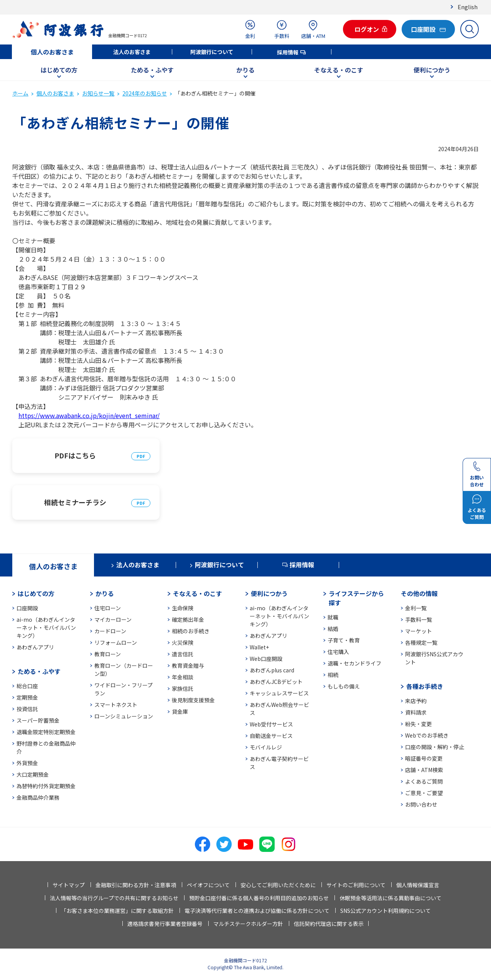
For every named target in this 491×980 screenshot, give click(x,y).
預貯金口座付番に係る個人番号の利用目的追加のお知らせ (259, 898)
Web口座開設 (266, 659)
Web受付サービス (271, 724)
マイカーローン (113, 619)
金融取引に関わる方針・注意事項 (136, 885)
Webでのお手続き (427, 735)
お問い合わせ (421, 804)
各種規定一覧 (421, 642)
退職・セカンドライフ (354, 663)
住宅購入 (338, 652)
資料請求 (416, 712)
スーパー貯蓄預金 (38, 720)
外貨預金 (27, 763)
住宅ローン (108, 608)
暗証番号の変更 (424, 758)
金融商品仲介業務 (38, 797)
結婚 (333, 629)
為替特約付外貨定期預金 (46, 786)
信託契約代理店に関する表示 (329, 924)
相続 (333, 675)
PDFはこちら (75, 455)
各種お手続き (425, 686)
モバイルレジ (266, 747)
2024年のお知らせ (145, 93)
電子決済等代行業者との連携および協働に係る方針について (257, 911)
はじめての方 (59, 70)
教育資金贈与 (188, 665)
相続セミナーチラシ (75, 502)
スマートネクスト (116, 705)
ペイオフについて (208, 885)
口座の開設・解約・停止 (435, 747)
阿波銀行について (212, 52)
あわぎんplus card (272, 670)
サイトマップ (69, 885)
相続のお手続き (191, 631)
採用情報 (288, 52)
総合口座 (27, 686)
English (468, 7)
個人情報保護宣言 (418, 885)
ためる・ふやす (152, 70)
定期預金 (27, 697)
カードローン (110, 631)
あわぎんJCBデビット (276, 682)
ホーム (20, 93)
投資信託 (27, 709)
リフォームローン (116, 642)
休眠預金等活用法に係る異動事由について (390, 898)
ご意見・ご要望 (424, 793)
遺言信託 (183, 654)
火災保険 (183, 642)
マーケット (419, 631)
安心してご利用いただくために (278, 885)
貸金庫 (180, 712)
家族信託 (183, 688)
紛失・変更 (419, 724)
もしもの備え (344, 686)
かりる (245, 70)
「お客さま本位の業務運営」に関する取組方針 (117, 911)
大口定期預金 (33, 774)
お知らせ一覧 (98, 93)
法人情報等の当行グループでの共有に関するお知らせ (114, 898)
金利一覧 (416, 608)
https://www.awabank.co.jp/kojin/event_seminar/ (89, 415)
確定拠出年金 (188, 619)
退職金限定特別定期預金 (46, 732)
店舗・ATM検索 (424, 770)
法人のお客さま (132, 52)
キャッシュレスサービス (279, 693)
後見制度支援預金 (193, 700)
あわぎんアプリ (35, 647)
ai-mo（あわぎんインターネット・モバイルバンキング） (46, 628)
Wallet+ (259, 647)
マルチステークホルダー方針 (248, 924)
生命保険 (183, 608)
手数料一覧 (419, 619)
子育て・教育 (344, 640)
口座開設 (27, 608)
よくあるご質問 (424, 781)
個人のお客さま (52, 52)
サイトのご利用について (356, 885)
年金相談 (183, 677)
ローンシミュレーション (124, 716)
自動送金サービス (271, 736)
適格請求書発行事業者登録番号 (165, 924)
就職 (333, 617)
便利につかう (432, 70)
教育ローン (108, 654)
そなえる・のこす (339, 70)
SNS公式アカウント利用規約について (386, 911)
